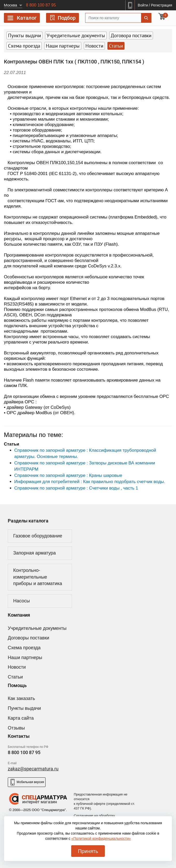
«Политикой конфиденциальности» (101, 838)
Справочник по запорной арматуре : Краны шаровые (68, 475)
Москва (10, 5)
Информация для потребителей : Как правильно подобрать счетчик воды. (90, 482)
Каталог (22, 19)
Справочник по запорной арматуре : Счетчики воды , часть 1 (76, 488)
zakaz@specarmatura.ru (33, 769)
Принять (88, 851)
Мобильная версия (27, 782)
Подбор (63, 18)
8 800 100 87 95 (41, 5)
